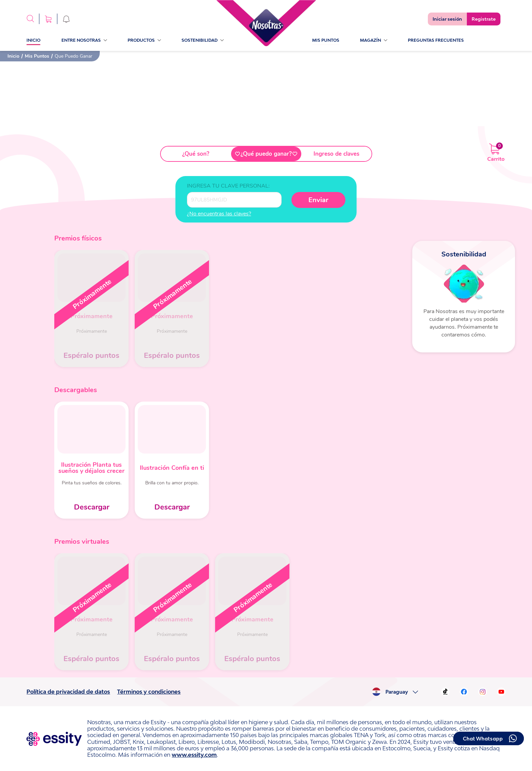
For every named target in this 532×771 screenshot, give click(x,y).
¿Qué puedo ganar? (266, 154)
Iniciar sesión (447, 19)
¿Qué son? (196, 154)
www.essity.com (194, 755)
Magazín (374, 40)
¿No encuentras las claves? (219, 214)
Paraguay (397, 692)
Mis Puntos (326, 40)
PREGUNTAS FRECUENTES (436, 40)
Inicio (33, 40)
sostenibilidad (203, 40)
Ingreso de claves (336, 154)
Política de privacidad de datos (68, 692)
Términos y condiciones (149, 692)
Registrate (484, 19)
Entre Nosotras (84, 40)
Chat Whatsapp (483, 739)
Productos (144, 40)
